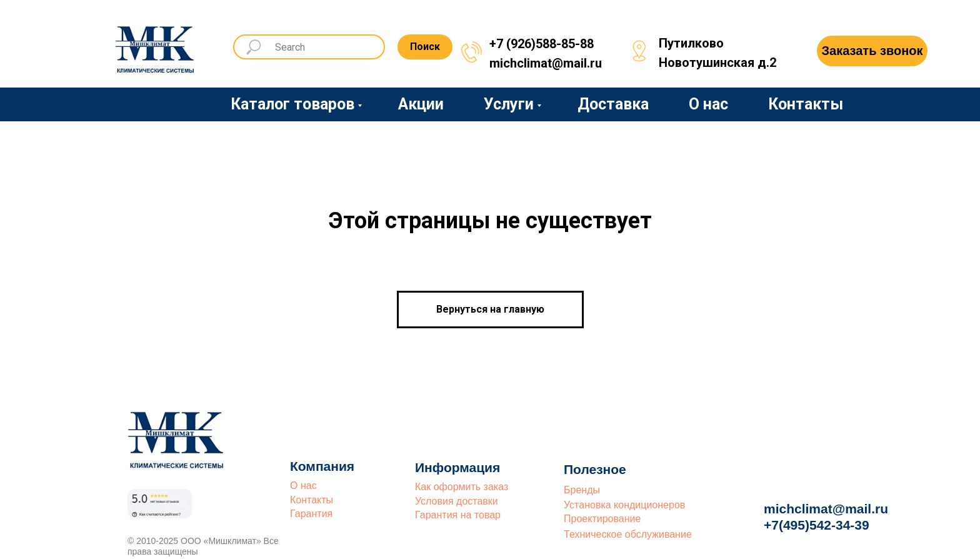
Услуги (509, 104)
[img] (156, 45)
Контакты (806, 104)
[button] (872, 51)
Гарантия (311, 514)
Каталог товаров (292, 104)
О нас (708, 104)
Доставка (613, 104)
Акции (421, 104)
